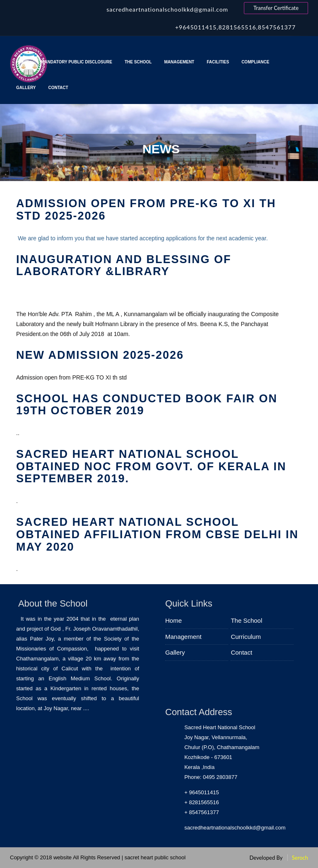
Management (179, 62)
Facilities (218, 62)
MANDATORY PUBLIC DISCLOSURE (77, 62)
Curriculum (246, 637)
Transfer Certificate (276, 8)
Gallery (26, 88)
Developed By (266, 858)
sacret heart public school (155, 857)
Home (22, 62)
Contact (58, 88)
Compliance (257, 62)
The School (138, 62)
